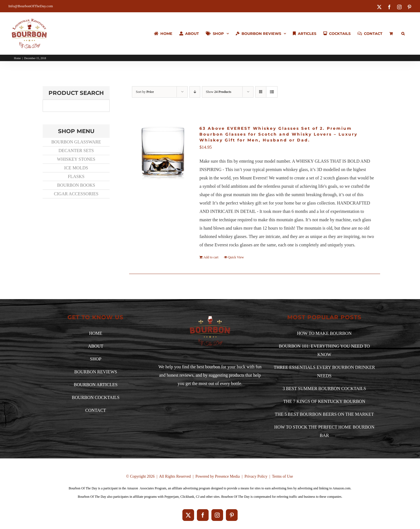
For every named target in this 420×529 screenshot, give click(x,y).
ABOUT (96, 346)
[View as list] (272, 92)
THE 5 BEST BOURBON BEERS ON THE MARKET (324, 414)
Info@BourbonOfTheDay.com (31, 6)
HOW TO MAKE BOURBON (324, 333)
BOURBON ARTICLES (96, 385)
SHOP (96, 359)
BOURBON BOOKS (76, 185)
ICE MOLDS (76, 168)
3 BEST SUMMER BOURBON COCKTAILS (324, 389)
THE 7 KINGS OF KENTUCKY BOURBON (324, 401)
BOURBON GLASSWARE (76, 142)
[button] (403, 33)
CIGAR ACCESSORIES (76, 194)
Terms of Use (282, 476)
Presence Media (227, 476)
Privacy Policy (256, 476)
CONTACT (96, 410)
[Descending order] (195, 92)
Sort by (145, 92)
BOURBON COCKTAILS (96, 397)
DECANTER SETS (76, 151)
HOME (96, 333)
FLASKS (76, 176)
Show (219, 92)
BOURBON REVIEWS (96, 372)
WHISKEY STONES (76, 159)
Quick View (236, 257)
